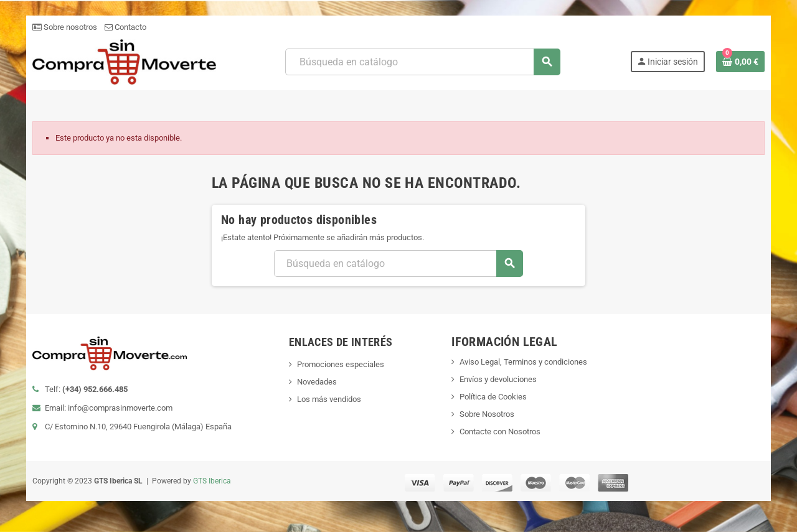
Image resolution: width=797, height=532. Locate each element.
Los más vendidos (328, 399)
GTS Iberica (211, 481)
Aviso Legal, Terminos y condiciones (524, 362)
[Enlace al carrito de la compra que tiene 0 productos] (742, 62)
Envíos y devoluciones (499, 379)
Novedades (316, 382)
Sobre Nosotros (488, 414)
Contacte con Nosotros (501, 432)
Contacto (124, 27)
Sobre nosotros (64, 27)
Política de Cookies (494, 397)
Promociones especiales (340, 364)
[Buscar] (423, 62)
